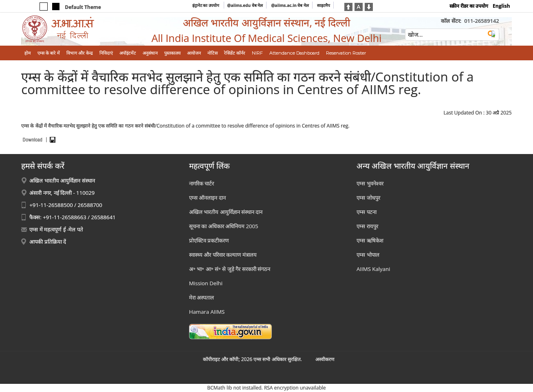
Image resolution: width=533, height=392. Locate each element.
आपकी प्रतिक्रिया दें (48, 242)
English (501, 6)
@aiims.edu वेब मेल (245, 5)
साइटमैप (324, 5)
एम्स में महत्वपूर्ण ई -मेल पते (56, 229)
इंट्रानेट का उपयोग (206, 5)
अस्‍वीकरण (325, 359)
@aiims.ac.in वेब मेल (290, 5)
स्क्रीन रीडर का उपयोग (469, 6)
